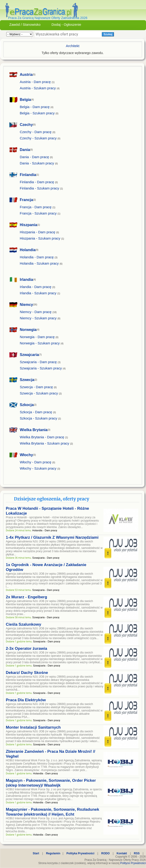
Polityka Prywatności (80, 853)
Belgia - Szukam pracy (37, 113)
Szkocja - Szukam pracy (38, 418)
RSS (137, 853)
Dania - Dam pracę (34, 157)
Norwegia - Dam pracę (37, 337)
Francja (26, 200)
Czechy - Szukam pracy (38, 138)
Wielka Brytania (34, 430)
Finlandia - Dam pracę (37, 182)
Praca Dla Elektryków (26, 700)
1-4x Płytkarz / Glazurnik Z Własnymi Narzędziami (52, 537)
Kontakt (122, 853)
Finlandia (28, 175)
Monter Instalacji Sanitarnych (33, 727)
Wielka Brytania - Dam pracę (42, 437)
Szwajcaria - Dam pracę (38, 362)
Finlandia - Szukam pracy (39, 188)
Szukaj (108, 34)
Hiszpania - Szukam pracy (40, 238)
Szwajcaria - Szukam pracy (41, 368)
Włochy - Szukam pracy (38, 468)
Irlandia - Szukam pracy (38, 293)
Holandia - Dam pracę (37, 257)
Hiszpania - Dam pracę (38, 232)
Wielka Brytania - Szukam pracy (45, 443)
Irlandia (26, 280)
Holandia (28, 250)
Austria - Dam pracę (35, 82)
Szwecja (27, 380)
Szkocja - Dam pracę (36, 412)
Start (36, 853)
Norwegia (28, 330)
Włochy (26, 455)
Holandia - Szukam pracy (39, 263)
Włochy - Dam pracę (36, 462)
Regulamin (53, 853)
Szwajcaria (29, 355)
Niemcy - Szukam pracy (38, 318)
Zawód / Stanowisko (25, 24)
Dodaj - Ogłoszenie (66, 24)
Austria (26, 75)
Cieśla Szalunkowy (23, 624)
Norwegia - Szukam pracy (40, 343)
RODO (106, 853)
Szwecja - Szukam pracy (39, 393)
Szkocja (27, 405)
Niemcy (26, 305)
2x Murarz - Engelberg (27, 597)
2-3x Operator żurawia (27, 649)
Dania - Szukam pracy (37, 163)
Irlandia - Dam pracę (36, 287)
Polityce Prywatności (133, 863)
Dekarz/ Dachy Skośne (27, 673)
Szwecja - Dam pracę (36, 387)
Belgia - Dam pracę (35, 107)
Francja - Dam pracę (36, 207)
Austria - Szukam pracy (38, 88)
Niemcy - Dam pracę (36, 312)
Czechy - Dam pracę (36, 132)
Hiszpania (28, 225)
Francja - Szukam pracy (38, 213)
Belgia (25, 100)
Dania (25, 150)
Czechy (26, 125)
